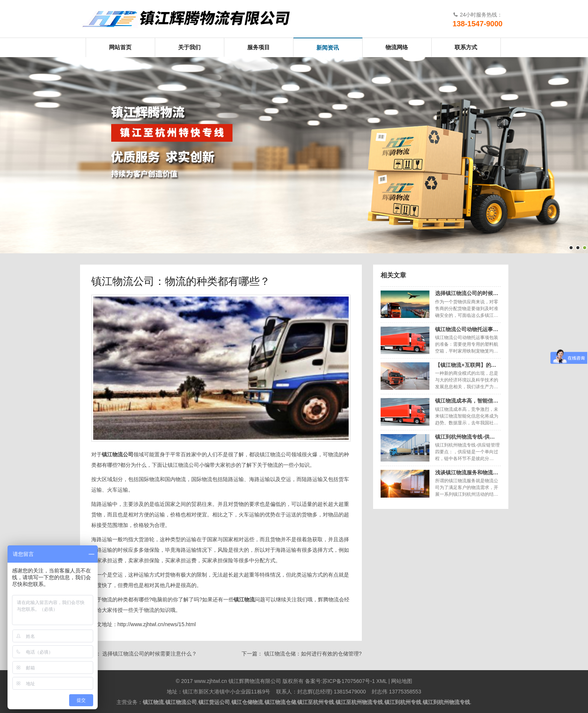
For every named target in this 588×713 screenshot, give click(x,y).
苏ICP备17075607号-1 (349, 681)
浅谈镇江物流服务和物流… (467, 472)
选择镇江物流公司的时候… (467, 293)
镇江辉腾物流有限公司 (193, 19)
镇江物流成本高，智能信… (467, 401)
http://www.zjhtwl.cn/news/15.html (157, 624)
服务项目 (258, 47)
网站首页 (120, 47)
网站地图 (402, 681)
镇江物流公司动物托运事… (467, 329)
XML (382, 681)
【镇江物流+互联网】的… (466, 365)
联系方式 (466, 47)
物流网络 (397, 47)
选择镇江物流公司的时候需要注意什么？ (150, 654)
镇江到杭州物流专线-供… (465, 437)
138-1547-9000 (478, 24)
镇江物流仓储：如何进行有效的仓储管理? (313, 654)
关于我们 (189, 47)
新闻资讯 (328, 48)
